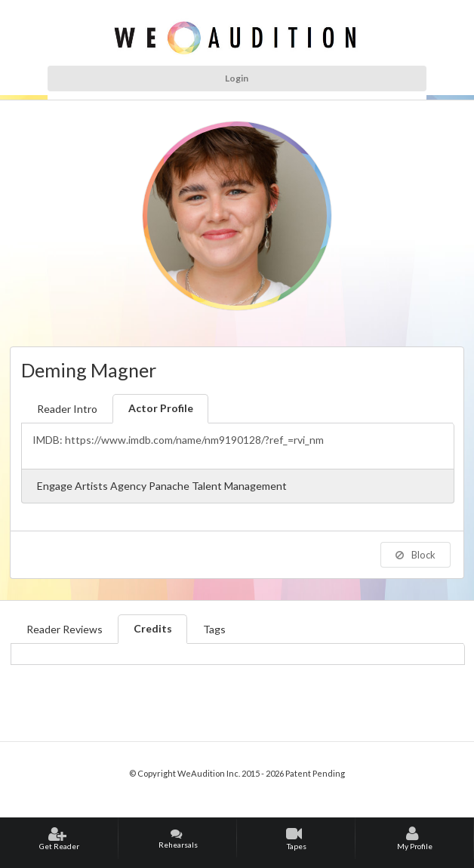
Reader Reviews (65, 629)
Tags (214, 629)
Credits (153, 628)
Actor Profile (161, 408)
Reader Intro (67, 409)
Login (237, 78)
